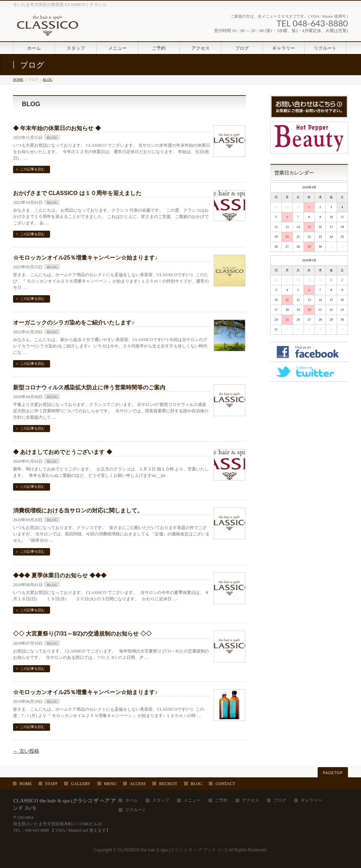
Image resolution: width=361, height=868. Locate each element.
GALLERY (81, 784)
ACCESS (138, 784)
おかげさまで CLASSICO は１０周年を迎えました (77, 193)
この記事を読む (32, 169)
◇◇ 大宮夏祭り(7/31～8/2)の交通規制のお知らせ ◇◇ (82, 634)
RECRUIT (168, 784)
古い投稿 (26, 751)
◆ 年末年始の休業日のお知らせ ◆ (57, 128)
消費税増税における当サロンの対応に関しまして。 (78, 511)
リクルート (136, 810)
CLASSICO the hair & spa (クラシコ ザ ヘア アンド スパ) (173, 850)
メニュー (192, 800)
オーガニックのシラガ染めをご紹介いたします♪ (74, 323)
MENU (110, 784)
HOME (18, 80)
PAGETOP (333, 773)
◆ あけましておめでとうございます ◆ (63, 452)
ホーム (131, 800)
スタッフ (161, 800)
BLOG (47, 80)
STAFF (51, 784)
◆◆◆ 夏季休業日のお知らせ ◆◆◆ (60, 575)
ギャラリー (311, 800)
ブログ (280, 800)
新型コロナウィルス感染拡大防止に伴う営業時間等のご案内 (89, 387)
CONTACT (225, 784)
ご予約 (221, 800)
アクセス (251, 800)
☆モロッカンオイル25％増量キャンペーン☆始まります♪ (85, 258)
